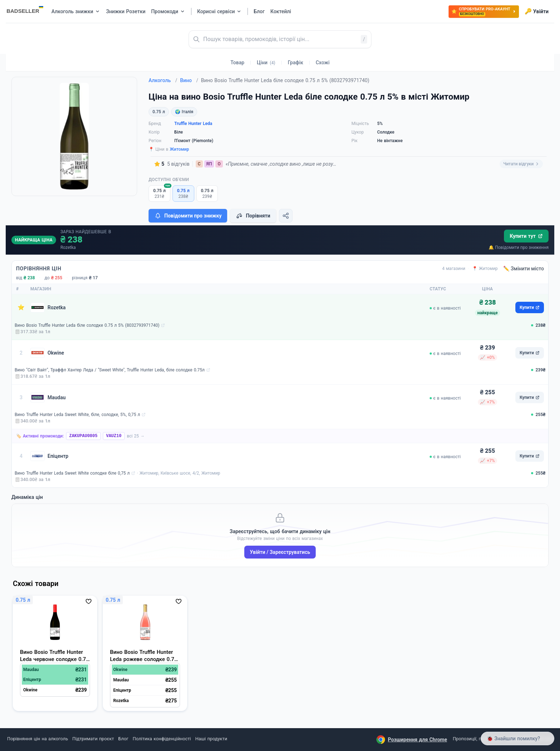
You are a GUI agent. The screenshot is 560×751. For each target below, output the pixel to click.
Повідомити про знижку (188, 216)
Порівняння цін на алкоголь (37, 739)
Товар (237, 62)
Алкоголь (163, 80)
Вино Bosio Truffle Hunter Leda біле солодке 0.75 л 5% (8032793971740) (87, 325)
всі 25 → (136, 436)
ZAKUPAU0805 (83, 436)
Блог (123, 739)
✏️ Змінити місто (524, 269)
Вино (189, 80)
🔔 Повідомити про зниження (519, 247)
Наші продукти (211, 739)
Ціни (266, 62)
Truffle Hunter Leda (193, 124)
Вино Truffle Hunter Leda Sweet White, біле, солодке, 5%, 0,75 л (77, 415)
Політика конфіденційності (162, 739)
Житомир (179, 149)
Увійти (537, 11)
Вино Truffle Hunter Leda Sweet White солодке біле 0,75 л (72, 473)
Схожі (323, 62)
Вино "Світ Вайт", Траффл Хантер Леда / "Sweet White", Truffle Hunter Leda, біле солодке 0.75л (110, 370)
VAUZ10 (114, 436)
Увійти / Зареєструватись (280, 552)
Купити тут (526, 236)
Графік (296, 62)
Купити (530, 307)
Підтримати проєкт (93, 739)
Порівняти (253, 216)
